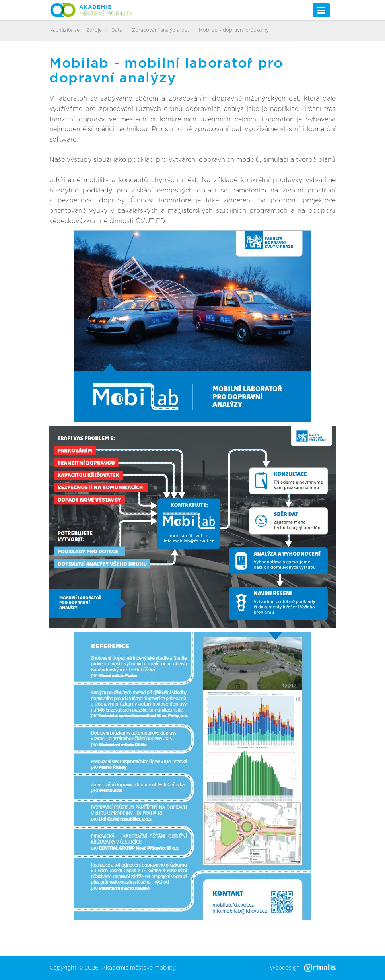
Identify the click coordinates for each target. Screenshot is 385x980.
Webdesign (303, 968)
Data (117, 30)
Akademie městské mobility (139, 968)
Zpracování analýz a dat (161, 30)
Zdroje (94, 30)
